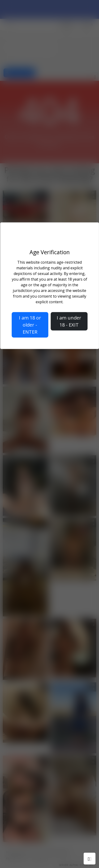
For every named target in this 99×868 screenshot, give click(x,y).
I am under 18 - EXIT (69, 321)
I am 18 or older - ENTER (30, 325)
